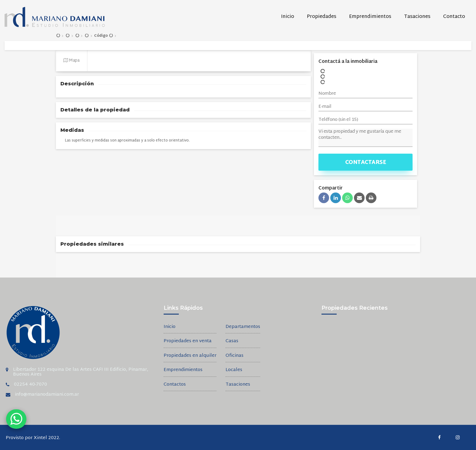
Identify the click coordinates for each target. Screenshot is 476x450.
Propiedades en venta (188, 341)
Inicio (288, 17)
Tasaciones (417, 17)
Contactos (175, 385)
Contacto (454, 17)
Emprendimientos (370, 17)
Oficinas (235, 356)
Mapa (71, 61)
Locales (234, 370)
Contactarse (366, 163)
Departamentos (243, 327)
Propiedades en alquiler (190, 356)
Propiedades (322, 17)
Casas (232, 341)
